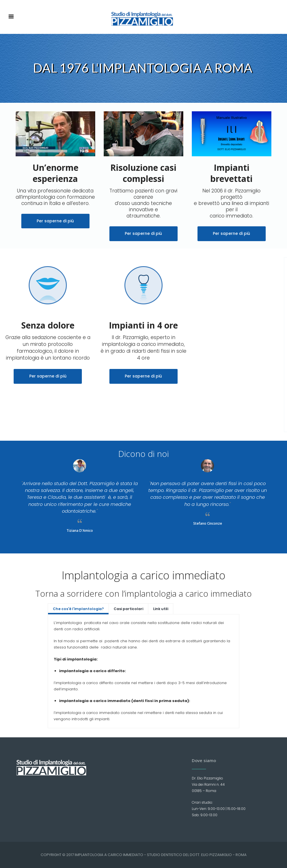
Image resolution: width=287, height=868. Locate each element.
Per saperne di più (55, 221)
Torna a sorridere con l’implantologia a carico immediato (143, 593)
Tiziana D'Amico (80, 531)
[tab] (78, 609)
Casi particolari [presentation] (128, 609)
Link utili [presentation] (161, 609)
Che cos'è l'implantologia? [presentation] (78, 609)
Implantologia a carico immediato (143, 575)
